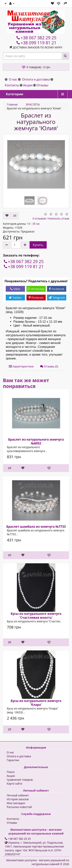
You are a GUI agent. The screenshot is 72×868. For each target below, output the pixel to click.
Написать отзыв (59, 218)
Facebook (57, 289)
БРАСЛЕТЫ (33, 104)
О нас (13, 79)
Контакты (12, 85)
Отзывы (42, 85)
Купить (38, 245)
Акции (28, 85)
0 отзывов (39, 218)
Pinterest (36, 298)
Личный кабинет (18, 795)
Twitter (15, 298)
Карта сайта (14, 784)
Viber (15, 289)
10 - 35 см (33, 224)
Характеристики (21, 366)
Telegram (57, 298)
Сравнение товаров (20, 780)
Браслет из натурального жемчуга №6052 (36, 441)
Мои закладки (16, 803)
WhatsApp (36, 289)
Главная (12, 104)
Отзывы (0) (49, 366)
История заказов (18, 799)
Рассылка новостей (19, 807)
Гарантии (13, 760)
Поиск (11, 772)
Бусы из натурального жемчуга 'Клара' (36, 703)
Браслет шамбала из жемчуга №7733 (36, 527)
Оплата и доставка (36, 79)
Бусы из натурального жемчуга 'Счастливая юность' (36, 616)
